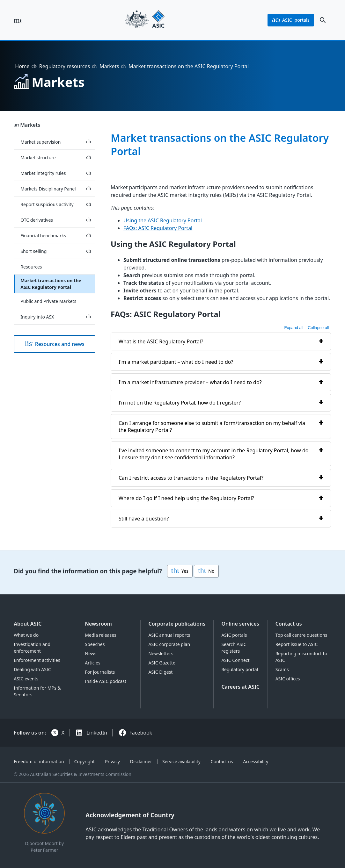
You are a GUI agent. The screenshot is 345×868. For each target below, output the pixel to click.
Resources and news (55, 344)
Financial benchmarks (43, 236)
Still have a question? (144, 518)
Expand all (294, 327)
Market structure (38, 158)
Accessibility (256, 761)
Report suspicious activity (47, 204)
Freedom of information (39, 761)
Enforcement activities (37, 660)
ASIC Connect (235, 660)
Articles (92, 663)
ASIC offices (288, 679)
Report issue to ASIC (297, 644)
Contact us (289, 624)
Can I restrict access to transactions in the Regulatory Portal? (191, 477)
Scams (282, 669)
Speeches (95, 644)
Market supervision (40, 142)
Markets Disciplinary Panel (48, 189)
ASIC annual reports (169, 635)
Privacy (112, 761)
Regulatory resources (65, 66)
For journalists (100, 672)
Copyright (85, 761)
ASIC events (26, 679)
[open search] (323, 20)
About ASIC (28, 624)
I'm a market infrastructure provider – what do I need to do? (190, 382)
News (91, 653)
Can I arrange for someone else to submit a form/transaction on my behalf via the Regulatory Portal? (212, 426)
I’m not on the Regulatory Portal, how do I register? (180, 402)
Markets (109, 66)
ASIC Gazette (162, 663)
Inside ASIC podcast (106, 681)
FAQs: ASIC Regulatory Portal (158, 228)
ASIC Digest (160, 672)
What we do (26, 635)
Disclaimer (141, 761)
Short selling (33, 251)
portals (291, 20)
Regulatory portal (240, 669)
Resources (31, 267)
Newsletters (161, 653)
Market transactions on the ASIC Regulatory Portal (51, 284)
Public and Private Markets (48, 301)
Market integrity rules (43, 173)
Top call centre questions (301, 635)
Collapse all (319, 327)
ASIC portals (234, 635)
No (206, 571)
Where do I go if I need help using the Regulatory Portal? (186, 498)
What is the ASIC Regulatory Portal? (161, 341)
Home (22, 66)
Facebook (141, 733)
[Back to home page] (145, 20)
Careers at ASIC (240, 687)
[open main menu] (18, 20)
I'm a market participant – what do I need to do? (176, 362)
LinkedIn (97, 733)
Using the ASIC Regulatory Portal (163, 220)
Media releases (100, 635)
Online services (240, 624)
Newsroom (98, 624)
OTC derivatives (37, 220)
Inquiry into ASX (37, 317)
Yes (180, 571)
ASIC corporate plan (169, 644)
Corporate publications (177, 624)
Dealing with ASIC (32, 669)
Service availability (181, 761)
